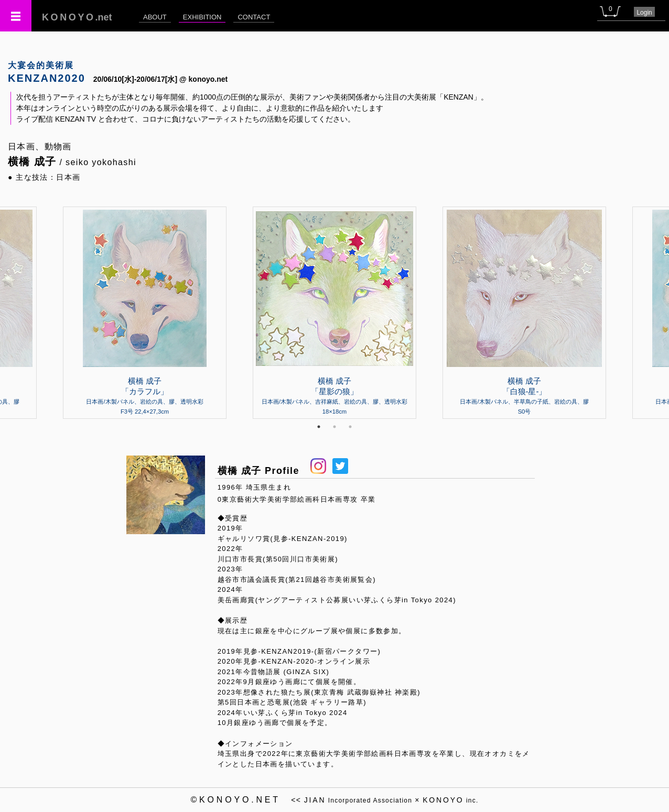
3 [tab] (350, 427)
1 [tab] (319, 427)
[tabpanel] (334, 312)
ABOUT (155, 17)
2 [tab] (334, 427)
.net (77, 17)
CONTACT (254, 17)
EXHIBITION (202, 17)
